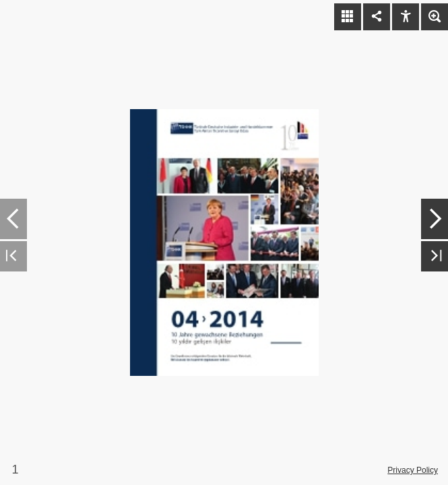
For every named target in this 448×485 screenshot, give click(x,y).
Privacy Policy (413, 470)
